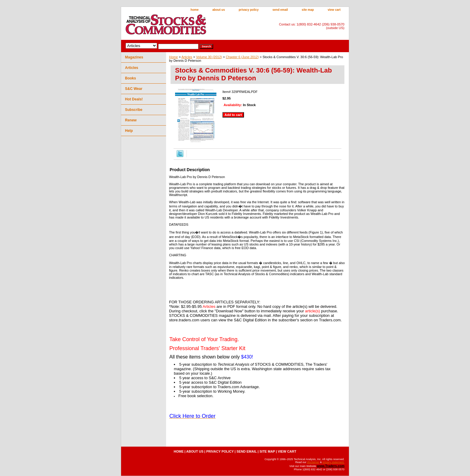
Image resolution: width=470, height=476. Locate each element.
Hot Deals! (134, 99)
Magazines (134, 57)
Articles (187, 57)
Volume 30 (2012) (209, 57)
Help (129, 131)
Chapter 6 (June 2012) (242, 57)
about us (219, 10)
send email (280, 10)
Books (131, 78)
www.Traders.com (331, 466)
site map (308, 10)
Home (173, 57)
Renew (131, 120)
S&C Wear (134, 89)
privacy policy (249, 10)
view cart (334, 10)
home (195, 10)
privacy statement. (333, 462)
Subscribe (134, 110)
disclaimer (313, 462)
